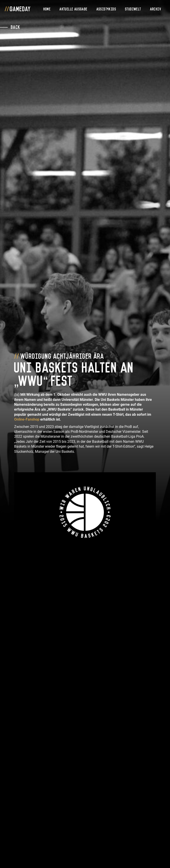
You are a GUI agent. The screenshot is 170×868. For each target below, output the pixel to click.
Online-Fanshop (27, 419)
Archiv (156, 9)
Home (47, 9)
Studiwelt (133, 9)
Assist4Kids (106, 9)
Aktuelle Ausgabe (73, 9)
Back (16, 27)
